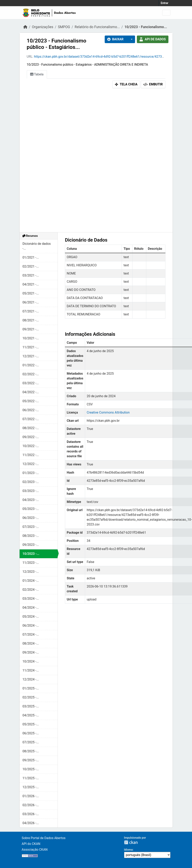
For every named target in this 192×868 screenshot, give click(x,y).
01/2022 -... (31, 365)
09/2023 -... (31, 545)
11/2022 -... (31, 455)
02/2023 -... (31, 482)
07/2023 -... (31, 527)
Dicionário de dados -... (37, 246)
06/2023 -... (31, 518)
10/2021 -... (31, 338)
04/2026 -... (31, 823)
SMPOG (64, 27)
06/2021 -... (31, 302)
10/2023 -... (31, 554)
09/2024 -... (31, 652)
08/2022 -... (31, 428)
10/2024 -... (31, 661)
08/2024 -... (31, 643)
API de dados (153, 39)
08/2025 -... (31, 751)
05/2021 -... (31, 293)
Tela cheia (126, 84)
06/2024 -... (31, 626)
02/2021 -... (31, 266)
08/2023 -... (31, 536)
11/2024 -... (31, 670)
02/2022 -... (31, 374)
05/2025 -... (31, 724)
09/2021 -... (31, 329)
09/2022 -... (31, 437)
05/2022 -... (31, 401)
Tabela (37, 74)
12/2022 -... (31, 464)
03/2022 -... (31, 383)
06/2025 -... (31, 733)
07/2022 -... (31, 419)
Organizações (43, 27)
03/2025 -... (31, 706)
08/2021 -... (31, 320)
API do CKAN (31, 844)
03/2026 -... (31, 814)
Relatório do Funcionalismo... (97, 27)
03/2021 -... (31, 275)
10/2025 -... (31, 769)
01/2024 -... (31, 581)
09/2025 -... (31, 760)
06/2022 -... (31, 410)
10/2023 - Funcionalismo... (146, 27)
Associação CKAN (35, 850)
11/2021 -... (31, 347)
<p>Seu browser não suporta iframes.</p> (96, 161)
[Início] (25, 27)
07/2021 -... (31, 311)
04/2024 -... (31, 608)
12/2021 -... (31, 356)
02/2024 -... (31, 590)
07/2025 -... (31, 742)
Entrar (165, 3)
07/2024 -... (31, 634)
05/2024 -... (31, 617)
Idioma (128, 850)
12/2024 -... (31, 679)
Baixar (115, 39)
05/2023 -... (31, 509)
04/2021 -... (31, 284)
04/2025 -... (31, 715)
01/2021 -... (31, 257)
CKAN (131, 842)
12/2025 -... (31, 787)
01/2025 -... (31, 688)
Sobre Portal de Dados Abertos (44, 838)
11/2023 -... (31, 563)
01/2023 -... (31, 473)
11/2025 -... (31, 778)
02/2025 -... (31, 697)
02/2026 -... (31, 805)
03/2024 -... (31, 599)
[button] (130, 39)
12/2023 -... (31, 572)
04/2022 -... (31, 392)
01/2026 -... (31, 796)
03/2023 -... (31, 491)
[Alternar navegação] (166, 13)
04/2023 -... (31, 500)
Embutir (153, 84)
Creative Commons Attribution (108, 412)
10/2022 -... (31, 446)
